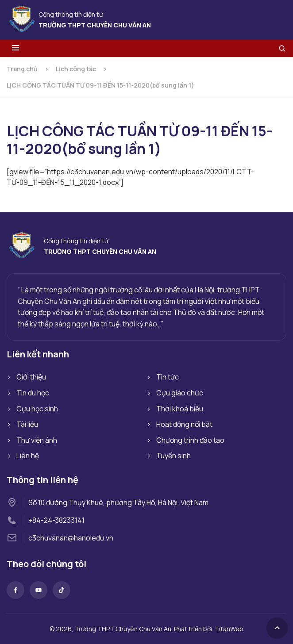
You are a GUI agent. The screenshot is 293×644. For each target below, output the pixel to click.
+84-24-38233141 (56, 520)
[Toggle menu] (15, 48)
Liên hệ (28, 456)
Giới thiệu (31, 377)
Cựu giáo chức (180, 393)
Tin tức (168, 377)
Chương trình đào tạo (190, 440)
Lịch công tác (76, 69)
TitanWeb (229, 629)
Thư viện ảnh (37, 440)
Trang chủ (22, 69)
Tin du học (33, 393)
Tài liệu (27, 424)
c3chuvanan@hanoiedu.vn (71, 538)
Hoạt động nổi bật (184, 424)
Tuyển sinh (173, 456)
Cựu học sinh (37, 409)
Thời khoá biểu (180, 409)
